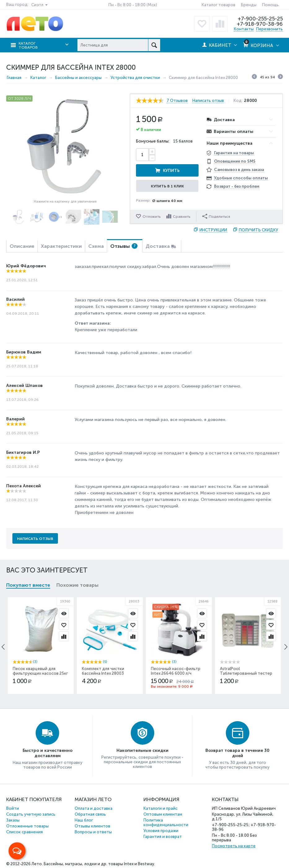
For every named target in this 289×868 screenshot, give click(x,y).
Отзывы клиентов (92, 826)
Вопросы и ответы (93, 832)
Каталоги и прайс (160, 808)
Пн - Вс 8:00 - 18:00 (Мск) (133, 5)
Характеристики (61, 246)
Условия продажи (161, 831)
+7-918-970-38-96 (260, 24)
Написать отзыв (208, 101)
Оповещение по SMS (235, 161)
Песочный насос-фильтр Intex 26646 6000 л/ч (176, 671)
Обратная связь (90, 814)
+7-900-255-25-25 (260, 19)
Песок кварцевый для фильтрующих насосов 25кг (40, 671)
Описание (22, 246)
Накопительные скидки (142, 750)
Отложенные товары (27, 826)
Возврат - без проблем (237, 186)
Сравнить (182, 217)
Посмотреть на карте (234, 846)
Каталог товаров (219, 5)
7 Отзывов (177, 101)
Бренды (249, 5)
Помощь (270, 5)
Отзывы (124, 246)
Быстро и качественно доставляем (48, 753)
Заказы (13, 820)
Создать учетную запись (31, 814)
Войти (13, 808)
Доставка (158, 246)
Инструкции (213, 230)
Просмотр (64, 613)
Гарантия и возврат (163, 837)
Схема (96, 246)
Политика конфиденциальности (166, 822)
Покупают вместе (28, 585)
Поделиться (216, 216)
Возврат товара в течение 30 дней (237, 753)
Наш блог (84, 820)
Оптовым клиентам (163, 814)
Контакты (244, 29)
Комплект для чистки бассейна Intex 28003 (103, 671)
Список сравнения (24, 832)
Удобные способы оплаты (241, 178)
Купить (171, 171)
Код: (238, 101)
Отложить (151, 217)
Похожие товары (77, 585)
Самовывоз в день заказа (239, 170)
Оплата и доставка (94, 808)
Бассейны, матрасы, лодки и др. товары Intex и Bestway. (99, 864)
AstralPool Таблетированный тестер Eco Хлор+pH (246, 673)
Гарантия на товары (234, 153)
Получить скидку (258, 230)
